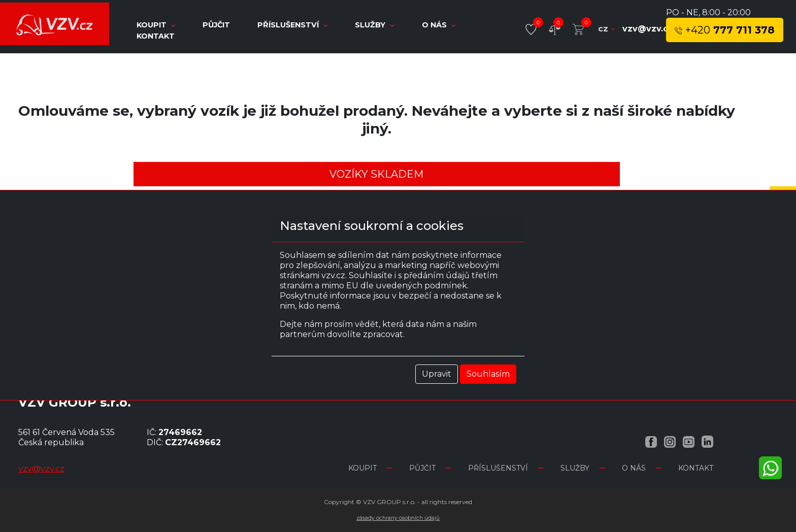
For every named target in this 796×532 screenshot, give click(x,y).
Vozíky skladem (376, 174)
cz (606, 29)
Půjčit (217, 25)
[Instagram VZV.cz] (670, 441)
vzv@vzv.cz (648, 29)
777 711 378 (725, 30)
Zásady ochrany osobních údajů (398, 518)
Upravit (437, 374)
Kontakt (156, 36)
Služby (375, 25)
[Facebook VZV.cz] (651, 441)
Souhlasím (488, 374)
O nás (439, 25)
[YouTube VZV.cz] (689, 441)
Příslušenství (293, 25)
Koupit (362, 468)
